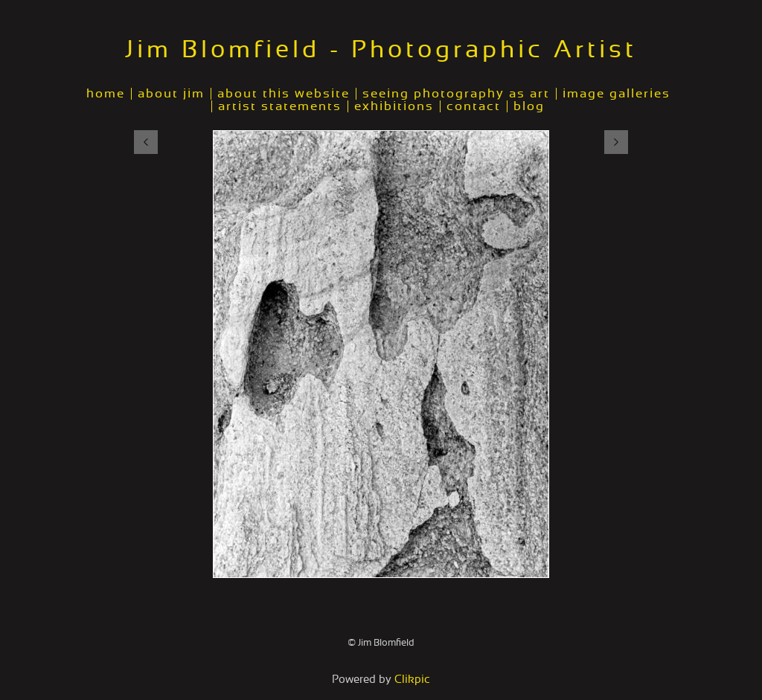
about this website (284, 94)
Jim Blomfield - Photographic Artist (381, 50)
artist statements (280, 106)
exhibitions (394, 106)
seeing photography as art (456, 94)
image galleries (617, 94)
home (106, 94)
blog (529, 106)
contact (474, 106)
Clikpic (412, 680)
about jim (171, 94)
